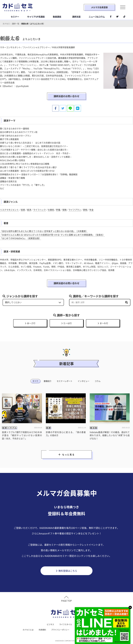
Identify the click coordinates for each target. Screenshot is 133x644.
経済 (29, 210)
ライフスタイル (66, 624)
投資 (23, 210)
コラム (98, 381)
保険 (64, 210)
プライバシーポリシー (60, 630)
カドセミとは (28, 630)
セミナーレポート (65, 381)
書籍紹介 (48, 381)
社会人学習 (82, 624)
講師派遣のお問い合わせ (66, 96)
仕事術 (51, 210)
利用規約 (42, 630)
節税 (85, 210)
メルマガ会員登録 (99, 7)
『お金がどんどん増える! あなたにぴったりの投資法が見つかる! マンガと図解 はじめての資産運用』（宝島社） (52, 235)
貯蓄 (58, 210)
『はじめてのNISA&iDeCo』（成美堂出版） (21, 238)
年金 (91, 210)
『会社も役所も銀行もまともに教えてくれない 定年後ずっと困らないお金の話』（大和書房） (44, 231)
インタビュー (84, 381)
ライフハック (39, 210)
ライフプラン (75, 210)
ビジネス (50, 624)
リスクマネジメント (9, 210)
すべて (35, 381)
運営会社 (78, 630)
